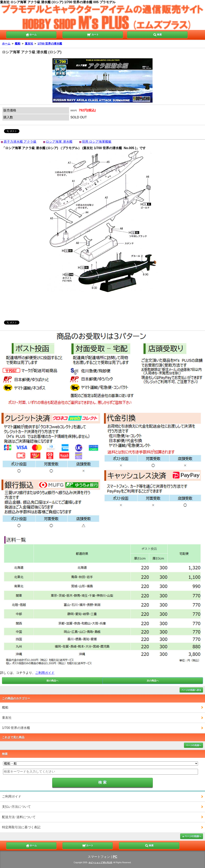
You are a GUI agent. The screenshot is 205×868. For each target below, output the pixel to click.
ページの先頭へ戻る (191, 690)
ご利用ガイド (45, 673)
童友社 (29, 44)
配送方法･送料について (19, 817)
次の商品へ (153, 681)
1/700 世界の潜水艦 (50, 44)
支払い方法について (16, 807)
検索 (157, 34)
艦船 (18, 44)
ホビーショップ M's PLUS (100, 863)
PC (115, 857)
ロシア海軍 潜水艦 (59, 142)
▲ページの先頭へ (192, 836)
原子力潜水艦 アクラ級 (20, 142)
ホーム (31, 34)
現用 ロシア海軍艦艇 (97, 142)
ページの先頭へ (193, 745)
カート (93, 34)
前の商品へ (52, 681)
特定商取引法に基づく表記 (21, 827)
